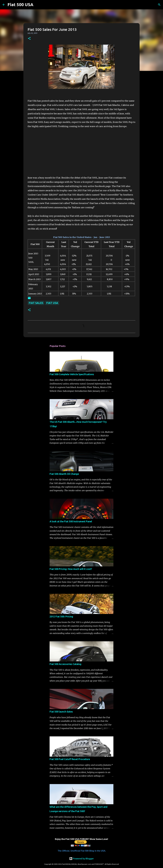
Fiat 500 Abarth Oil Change (64, 474)
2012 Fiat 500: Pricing (61, 616)
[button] (29, 39)
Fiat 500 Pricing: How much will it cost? (71, 569)
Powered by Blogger (81, 859)
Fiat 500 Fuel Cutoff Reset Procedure (70, 759)
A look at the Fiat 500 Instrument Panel (71, 521)
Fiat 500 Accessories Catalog (65, 664)
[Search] (37, 5)
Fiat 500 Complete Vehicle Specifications (72, 374)
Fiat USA (52, 303)
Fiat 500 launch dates (61, 712)
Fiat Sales (36, 303)
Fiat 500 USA (20, 5)
